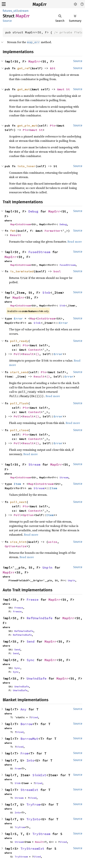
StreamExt (29, 790)
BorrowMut (29, 739)
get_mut (24, 89)
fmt (13, 231)
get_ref (24, 68)
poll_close (19, 430)
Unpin (47, 567)
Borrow (26, 724)
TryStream (41, 834)
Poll (17, 354)
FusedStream (39, 252)
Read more (75, 242)
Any (23, 709)
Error (18, 318)
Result (16, 235)
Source (7, 21)
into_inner (26, 166)
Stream (34, 464)
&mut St (63, 89)
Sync (31, 660)
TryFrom (33, 804)
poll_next (18, 502)
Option (28, 515)
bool (57, 271)
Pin (53, 125)
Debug (33, 211)
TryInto (33, 819)
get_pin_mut (27, 125)
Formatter (53, 231)
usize (53, 542)
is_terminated (22, 271)
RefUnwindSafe (40, 618)
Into (30, 760)
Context (35, 350)
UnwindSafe (37, 678)
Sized (34, 717)
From (24, 753)
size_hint (18, 542)
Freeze (33, 600)
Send (31, 641)
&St (53, 68)
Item (17, 484)
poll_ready (19, 341)
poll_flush (19, 403)
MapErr (40, 4)
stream (24, 11)
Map (12, 224)
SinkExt (39, 775)
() (37, 354)
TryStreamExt (32, 849)
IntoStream (23, 224)
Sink (46, 293)
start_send (19, 372)
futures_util (10, 11)
